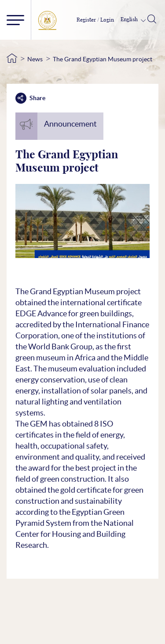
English (130, 19)
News (35, 59)
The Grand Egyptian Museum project (103, 59)
